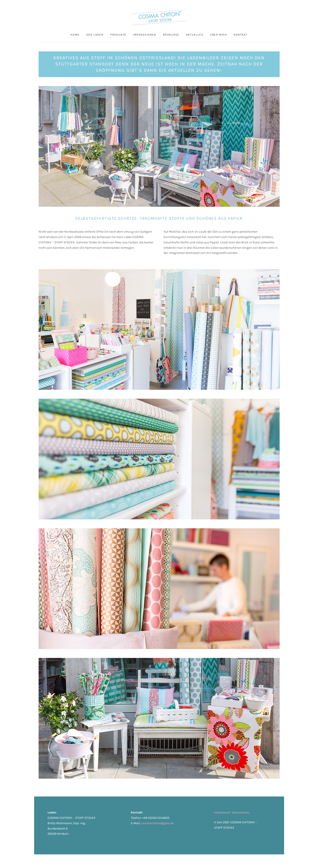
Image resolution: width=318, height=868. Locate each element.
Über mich (218, 35)
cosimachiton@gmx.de (158, 823)
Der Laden (95, 35)
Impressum (222, 812)
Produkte (118, 35)
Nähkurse (171, 35)
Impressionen (145, 35)
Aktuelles (194, 35)
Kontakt (241, 35)
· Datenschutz (240, 812)
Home (75, 35)
